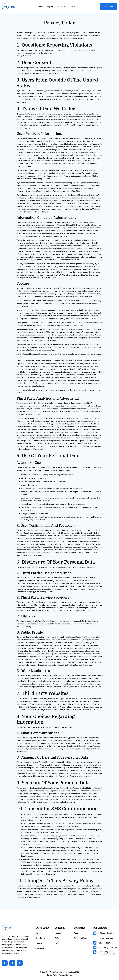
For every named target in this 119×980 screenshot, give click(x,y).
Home (40, 6)
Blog (57, 943)
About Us (58, 933)
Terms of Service (65, 975)
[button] (49, 7)
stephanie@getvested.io (107, 947)
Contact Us (108, 6)
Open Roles (61, 6)
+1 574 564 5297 (104, 943)
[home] (8, 7)
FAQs (57, 938)
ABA (76, 933)
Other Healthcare (81, 938)
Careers (39, 943)
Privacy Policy (52, 975)
